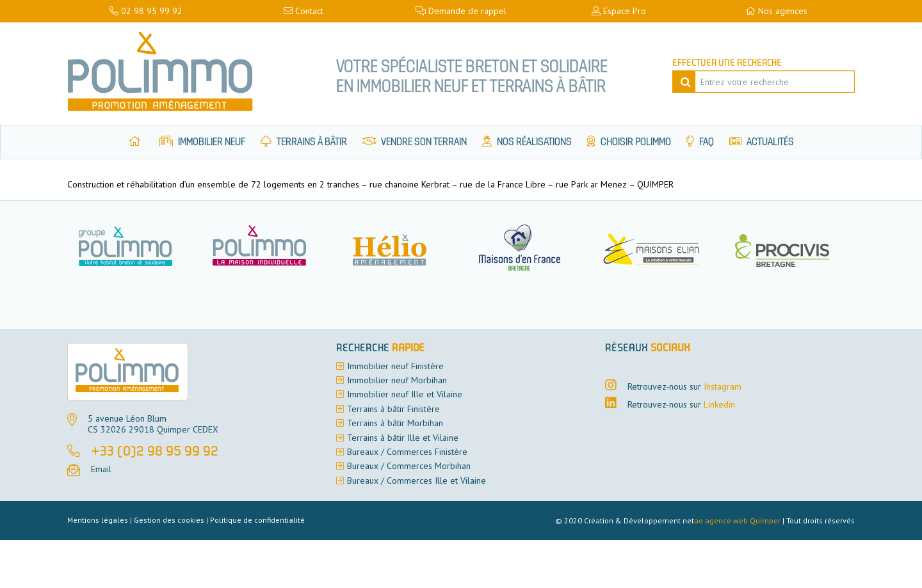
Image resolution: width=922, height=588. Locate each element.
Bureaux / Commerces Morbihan (409, 466)
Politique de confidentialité (257, 520)
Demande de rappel (461, 11)
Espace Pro (619, 11)
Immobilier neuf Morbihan (397, 380)
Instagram (723, 386)
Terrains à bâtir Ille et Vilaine (403, 438)
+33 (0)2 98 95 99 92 (155, 452)
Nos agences (776, 11)
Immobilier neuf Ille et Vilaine (405, 394)
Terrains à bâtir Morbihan (395, 423)
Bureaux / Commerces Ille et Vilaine (417, 481)
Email (101, 469)
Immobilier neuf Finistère (395, 366)
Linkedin (719, 404)
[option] (267, 247)
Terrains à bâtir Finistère (393, 409)
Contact (303, 11)
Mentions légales (98, 520)
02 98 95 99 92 (146, 11)
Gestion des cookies (169, 520)
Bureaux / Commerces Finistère (407, 452)
